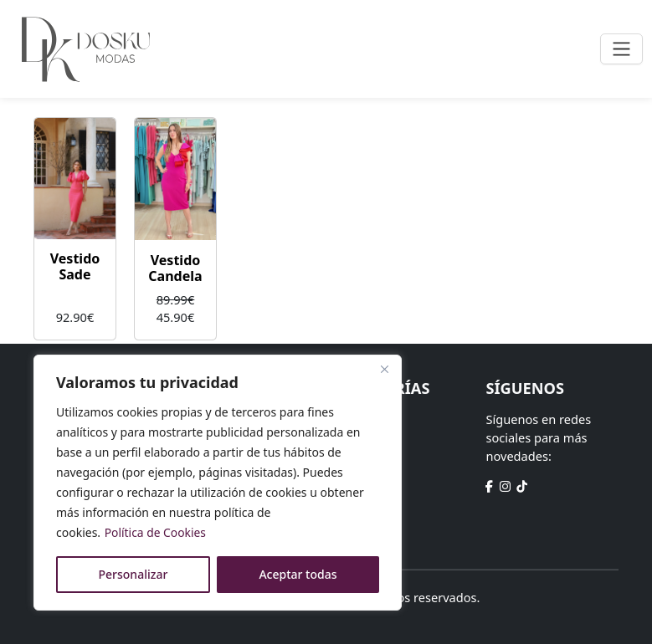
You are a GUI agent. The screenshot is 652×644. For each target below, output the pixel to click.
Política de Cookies (156, 532)
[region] (218, 483)
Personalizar (133, 574)
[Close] (384, 369)
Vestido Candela (175, 268)
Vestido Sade (75, 266)
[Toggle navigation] (621, 49)
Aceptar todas (298, 574)
